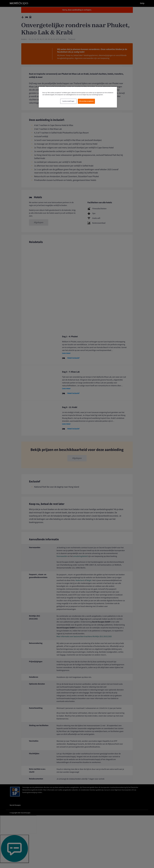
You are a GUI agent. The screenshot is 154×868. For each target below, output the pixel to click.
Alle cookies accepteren (86, 101)
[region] (78, 97)
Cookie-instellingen (68, 101)
